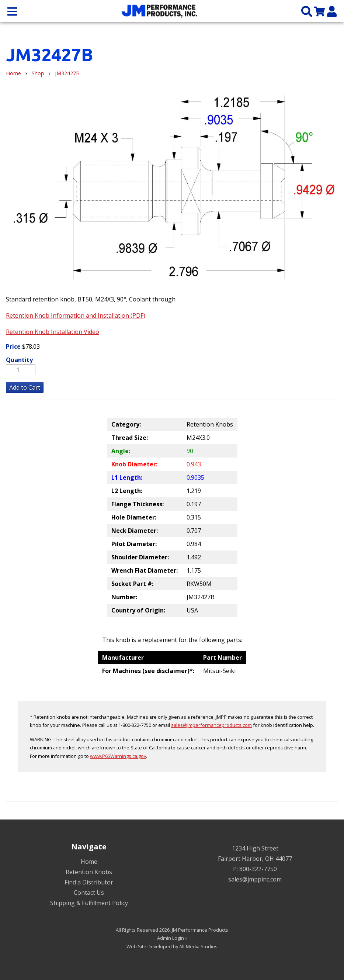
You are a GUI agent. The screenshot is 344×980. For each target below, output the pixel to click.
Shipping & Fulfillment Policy (89, 903)
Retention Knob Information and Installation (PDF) (76, 315)
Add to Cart (25, 387)
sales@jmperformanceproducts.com (211, 725)
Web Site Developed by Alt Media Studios (172, 946)
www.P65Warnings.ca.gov (118, 756)
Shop (38, 73)
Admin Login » (172, 938)
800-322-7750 (258, 869)
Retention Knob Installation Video (53, 332)
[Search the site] (307, 11)
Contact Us (89, 893)
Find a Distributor (89, 882)
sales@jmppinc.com (255, 879)
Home (13, 73)
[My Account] (332, 11)
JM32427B (67, 73)
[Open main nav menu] (12, 11)
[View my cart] (319, 11)
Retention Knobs (89, 872)
